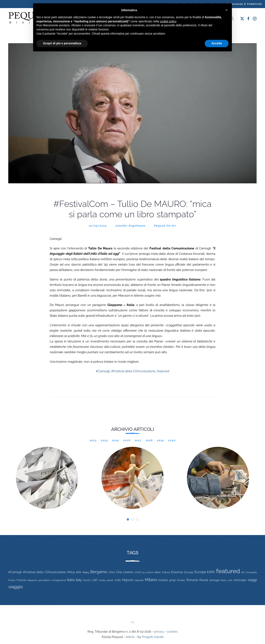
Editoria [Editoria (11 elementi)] (166, 572)
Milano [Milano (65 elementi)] (151, 580)
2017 (138, 440)
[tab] (128, 519)
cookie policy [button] (168, 21)
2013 (93, 440)
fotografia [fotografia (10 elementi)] (251, 572)
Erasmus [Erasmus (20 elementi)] (177, 572)
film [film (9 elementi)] (243, 572)
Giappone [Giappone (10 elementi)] (32, 580)
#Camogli (103, 371)
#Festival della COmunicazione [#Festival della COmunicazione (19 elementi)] (44, 572)
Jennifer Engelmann (130, 226)
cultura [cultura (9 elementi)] (150, 572)
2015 (116, 440)
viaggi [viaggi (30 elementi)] (252, 580)
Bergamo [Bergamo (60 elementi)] (99, 572)
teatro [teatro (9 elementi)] (224, 580)
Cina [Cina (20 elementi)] (119, 572)
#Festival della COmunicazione (133, 371)
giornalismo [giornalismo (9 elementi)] (45, 580)
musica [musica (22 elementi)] (163, 580)
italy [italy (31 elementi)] (79, 580)
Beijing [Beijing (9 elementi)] (86, 572)
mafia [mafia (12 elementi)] (118, 580)
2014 (104, 440)
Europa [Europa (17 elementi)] (189, 572)
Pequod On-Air (165, 226)
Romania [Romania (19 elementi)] (192, 580)
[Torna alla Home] (29, 18)
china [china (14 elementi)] (111, 572)
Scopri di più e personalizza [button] (62, 43)
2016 (127, 440)
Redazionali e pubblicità (244, 4)
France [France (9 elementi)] (12, 580)
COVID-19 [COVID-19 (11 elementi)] (139, 572)
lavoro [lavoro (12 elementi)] (87, 580)
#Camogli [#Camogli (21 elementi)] (15, 572)
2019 (160, 440)
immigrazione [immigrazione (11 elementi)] (59, 580)
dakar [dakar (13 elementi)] (158, 572)
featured (163, 371)
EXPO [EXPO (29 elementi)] (211, 572)
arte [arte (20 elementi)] (79, 572)
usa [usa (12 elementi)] (230, 580)
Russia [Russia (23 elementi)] (204, 580)
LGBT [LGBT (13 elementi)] (95, 580)
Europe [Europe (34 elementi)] (200, 572)
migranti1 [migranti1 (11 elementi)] (139, 580)
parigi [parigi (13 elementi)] (172, 580)
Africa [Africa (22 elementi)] (71, 572)
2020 (172, 440)
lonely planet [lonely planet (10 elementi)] (106, 580)
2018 (149, 440)
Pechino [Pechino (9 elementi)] (181, 580)
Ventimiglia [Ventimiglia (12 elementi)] (240, 580)
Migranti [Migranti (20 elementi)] (128, 580)
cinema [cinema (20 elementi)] (128, 572)
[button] (132, 622)
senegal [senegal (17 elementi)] (214, 580)
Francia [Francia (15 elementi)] (21, 580)
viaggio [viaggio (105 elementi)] (16, 587)
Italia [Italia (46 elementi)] (71, 580)
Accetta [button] (217, 43)
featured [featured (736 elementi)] (228, 571)
